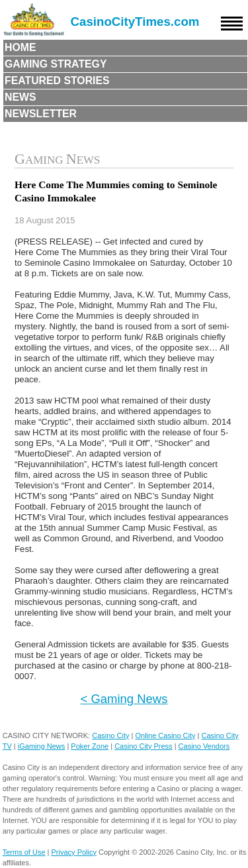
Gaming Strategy (56, 64)
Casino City (110, 735)
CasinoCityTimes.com (135, 22)
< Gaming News (124, 699)
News (21, 97)
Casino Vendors (204, 746)
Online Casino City (165, 735)
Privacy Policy (74, 852)
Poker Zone (90, 746)
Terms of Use (24, 852)
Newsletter (41, 114)
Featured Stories (57, 81)
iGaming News (42, 746)
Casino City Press (143, 746)
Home (21, 47)
